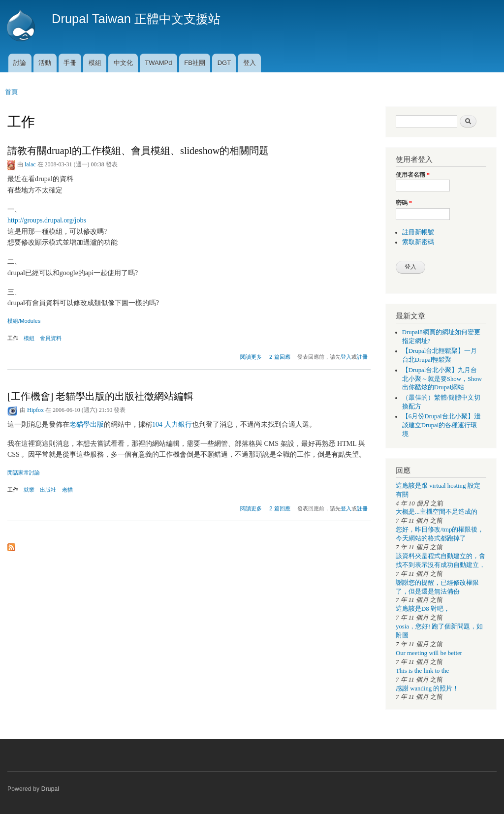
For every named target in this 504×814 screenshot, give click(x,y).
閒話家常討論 (24, 472)
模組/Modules (24, 321)
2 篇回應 (280, 357)
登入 (250, 63)
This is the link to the (422, 671)
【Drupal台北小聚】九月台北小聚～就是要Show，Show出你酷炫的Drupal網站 (442, 379)
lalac (30, 164)
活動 (45, 63)
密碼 (404, 203)
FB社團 (195, 63)
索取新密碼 (418, 242)
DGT (224, 63)
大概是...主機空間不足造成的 (437, 512)
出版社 (48, 490)
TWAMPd (158, 63)
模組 (95, 63)
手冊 (70, 63)
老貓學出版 (87, 424)
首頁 (11, 92)
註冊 (362, 357)
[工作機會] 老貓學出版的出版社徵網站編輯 (100, 396)
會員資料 (51, 338)
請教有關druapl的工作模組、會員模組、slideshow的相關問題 (138, 151)
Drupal (50, 789)
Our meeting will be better (429, 653)
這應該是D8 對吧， (423, 609)
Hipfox (35, 410)
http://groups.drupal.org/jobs (47, 220)
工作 (13, 338)
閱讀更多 (251, 356)
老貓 (67, 490)
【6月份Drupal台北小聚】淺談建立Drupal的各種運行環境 (441, 425)
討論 (20, 63)
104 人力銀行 (172, 424)
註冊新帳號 (418, 232)
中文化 (123, 63)
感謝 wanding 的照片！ (427, 689)
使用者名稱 (413, 175)
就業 (29, 490)
